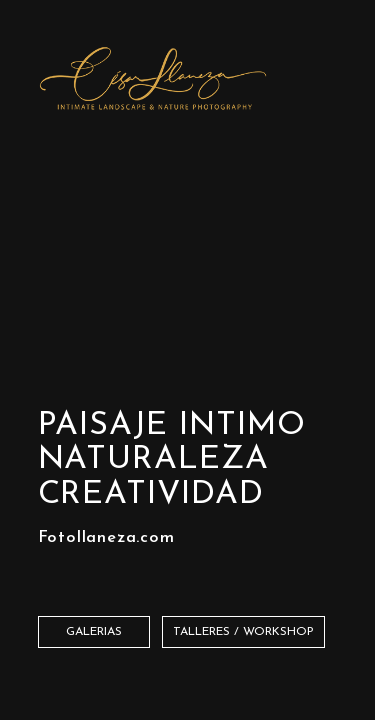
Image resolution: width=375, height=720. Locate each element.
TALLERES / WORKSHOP (243, 632)
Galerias (94, 632)
